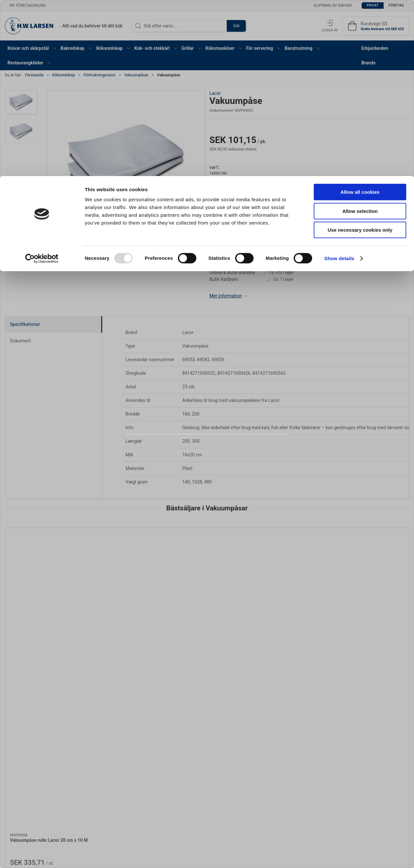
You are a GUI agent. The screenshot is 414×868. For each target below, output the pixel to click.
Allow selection (360, 35)
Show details (339, 82)
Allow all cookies (360, 16)
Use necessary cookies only (360, 54)
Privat (190, 452)
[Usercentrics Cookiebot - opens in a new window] (42, 83)
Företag (222, 452)
